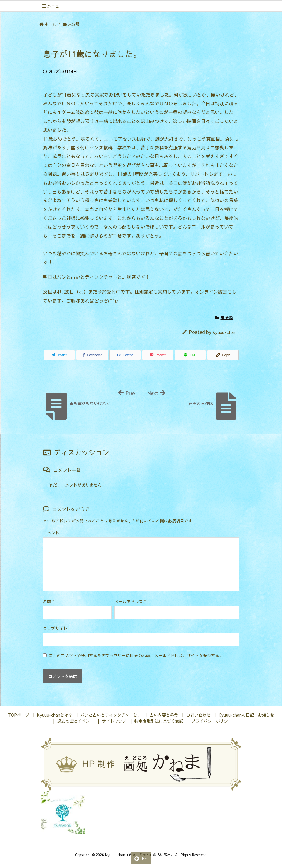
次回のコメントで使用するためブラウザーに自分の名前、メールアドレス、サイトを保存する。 (136, 655)
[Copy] (223, 355)
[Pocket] (158, 355)
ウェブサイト (55, 628)
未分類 (74, 24)
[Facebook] (92, 355)
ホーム (50, 24)
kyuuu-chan (225, 332)
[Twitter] (59, 355)
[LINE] (190, 355)
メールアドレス (130, 601)
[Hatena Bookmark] (125, 355)
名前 (49, 601)
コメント (51, 533)
